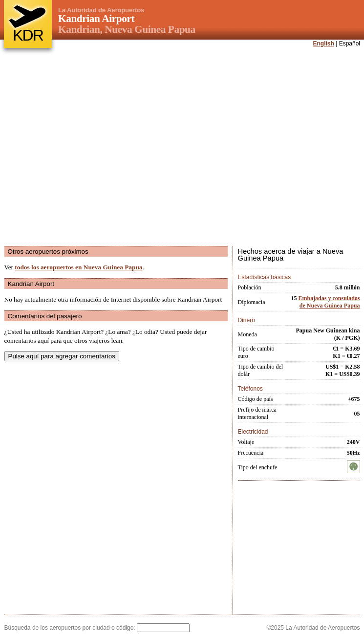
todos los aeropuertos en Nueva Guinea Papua (78, 267)
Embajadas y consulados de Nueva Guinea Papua (329, 302)
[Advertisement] (96, 147)
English (324, 44)
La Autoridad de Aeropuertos (101, 10)
